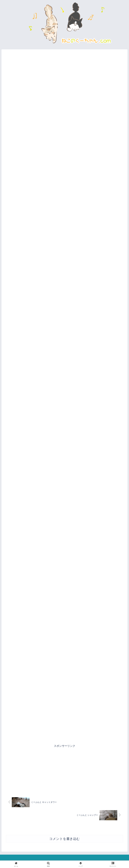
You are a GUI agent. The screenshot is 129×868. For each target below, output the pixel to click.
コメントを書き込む (64, 839)
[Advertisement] (64, 769)
